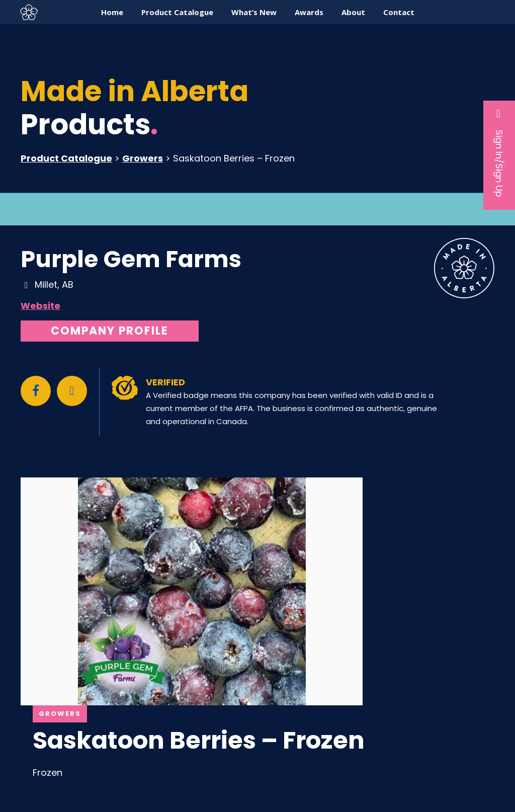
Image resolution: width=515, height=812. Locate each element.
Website (40, 306)
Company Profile (110, 331)
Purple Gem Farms (131, 259)
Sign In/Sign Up (499, 152)
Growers (143, 158)
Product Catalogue (66, 158)
